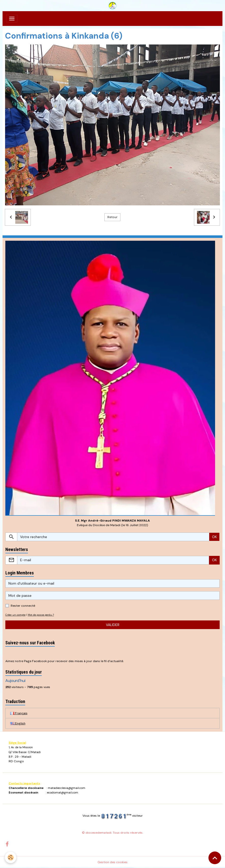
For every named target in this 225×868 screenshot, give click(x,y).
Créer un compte (15, 615)
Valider (113, 625)
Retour (112, 217)
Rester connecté (23, 606)
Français (19, 713)
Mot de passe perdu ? (41, 615)
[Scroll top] (215, 858)
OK (214, 537)
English (18, 723)
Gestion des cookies (112, 862)
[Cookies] (11, 857)
